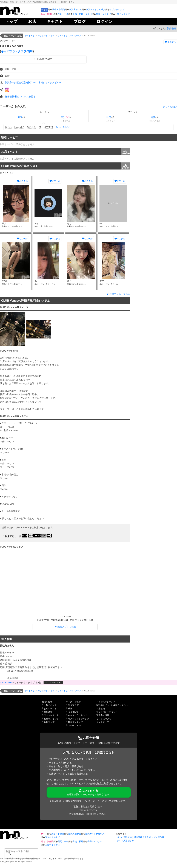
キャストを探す (73, 702)
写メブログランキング (79, 719)
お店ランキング (51, 719)
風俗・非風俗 (59, 10)
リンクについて (104, 719)
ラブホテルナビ (117, 10)
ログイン (105, 21)
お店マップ (49, 722)
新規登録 (172, 29)
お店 (32, 21)
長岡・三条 (63, 14)
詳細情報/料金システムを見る (20, 96)
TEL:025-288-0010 (88, 810)
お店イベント (66, 152)
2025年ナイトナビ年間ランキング (112, 705)
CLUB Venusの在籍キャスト (66, 166)
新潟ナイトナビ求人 (96, 10)
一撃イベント (50, 705)
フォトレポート (51, 715)
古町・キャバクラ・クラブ (69, 36)
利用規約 (101, 709)
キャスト (55, 21)
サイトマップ (103, 722)
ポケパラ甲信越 (124, 837)
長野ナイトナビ (103, 14)
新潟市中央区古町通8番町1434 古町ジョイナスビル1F (33, 83)
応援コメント (75, 712)
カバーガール (74, 726)
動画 (70, 709)
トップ (11, 21)
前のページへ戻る (13, 36)
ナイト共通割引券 (125, 841)
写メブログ (73, 705)
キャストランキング (78, 715)
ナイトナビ (30, 36)
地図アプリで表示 (65, 627)
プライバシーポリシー (107, 712)
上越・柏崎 (78, 842)
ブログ (80, 21)
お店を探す (43, 36)
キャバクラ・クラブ (14, 51)
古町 (53, 36)
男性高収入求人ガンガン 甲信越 (149, 837)
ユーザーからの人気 (13, 106)
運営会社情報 (103, 715)
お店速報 (48, 712)
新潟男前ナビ (76, 10)
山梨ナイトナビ (122, 14)
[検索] (17, 851)
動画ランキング (75, 722)
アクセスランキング (106, 702)
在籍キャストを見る (118, 294)
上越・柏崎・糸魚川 (82, 14)
